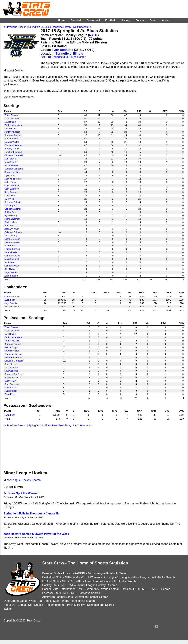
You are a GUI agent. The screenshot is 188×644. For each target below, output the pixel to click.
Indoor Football (115, 581)
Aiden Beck (10, 182)
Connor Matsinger (13, 209)
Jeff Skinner (10, 129)
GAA (142, 292)
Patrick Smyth (11, 139)
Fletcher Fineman (13, 152)
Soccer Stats (50, 589)
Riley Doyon (10, 192)
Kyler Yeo (9, 199)
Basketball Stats (52, 577)
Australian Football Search (92, 597)
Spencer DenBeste (14, 169)
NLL (74, 593)
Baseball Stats (51, 573)
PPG (165, 111)
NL (70, 573)
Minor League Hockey (92, 585)
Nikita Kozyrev (12, 119)
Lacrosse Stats (52, 593)
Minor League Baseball (102, 573)
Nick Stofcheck (12, 259)
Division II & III (131, 589)
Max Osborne (11, 165)
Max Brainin (10, 122)
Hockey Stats (51, 585)
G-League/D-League (117, 577)
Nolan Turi (10, 195)
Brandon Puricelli (13, 135)
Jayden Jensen (12, 242)
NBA (68, 577)
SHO (119, 292)
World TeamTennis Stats (44, 601)
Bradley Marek (12, 149)
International (68, 589)
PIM (139, 111)
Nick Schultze (11, 162)
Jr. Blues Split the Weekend (22, 493)
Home (62, 20)
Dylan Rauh (10, 175)
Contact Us (25, 605)
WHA (73, 585)
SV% (181, 292)
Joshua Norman (12, 219)
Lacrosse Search (89, 593)
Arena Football (94, 581)
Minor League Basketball (148, 577)
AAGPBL (80, 573)
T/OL (94, 292)
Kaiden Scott (11, 212)
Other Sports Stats (15, 601)
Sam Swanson (12, 189)
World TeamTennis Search (78, 601)
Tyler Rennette (63, 50)
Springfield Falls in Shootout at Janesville (31, 513)
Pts (125, 111)
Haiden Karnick (12, 249)
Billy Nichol (10, 269)
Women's (93, 589)
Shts (155, 292)
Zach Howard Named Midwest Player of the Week (36, 534)
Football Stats (51, 581)
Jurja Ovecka (11, 272)
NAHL (93, 35)
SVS (169, 292)
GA (130, 292)
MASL (146, 589)
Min (64, 292)
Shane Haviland (12, 172)
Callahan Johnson (13, 232)
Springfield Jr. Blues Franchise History (50, 27)
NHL (64, 585)
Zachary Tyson (12, 229)
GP (85, 111)
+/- (150, 111)
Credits (38, 605)
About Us (9, 605)
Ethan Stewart (11, 115)
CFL (72, 581)
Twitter (8, 609)
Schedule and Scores (101, 605)
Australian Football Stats (57, 597)
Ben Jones (10, 226)
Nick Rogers (11, 205)
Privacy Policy (76, 605)
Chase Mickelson (13, 145)
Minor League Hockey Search (22, 480)
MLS (82, 589)
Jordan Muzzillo (12, 132)
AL (64, 573)
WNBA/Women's (91, 577)
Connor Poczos (12, 256)
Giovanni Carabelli (14, 155)
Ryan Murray (11, 216)
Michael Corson (12, 239)
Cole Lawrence (12, 185)
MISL (156, 589)
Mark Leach (10, 262)
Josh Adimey (11, 236)
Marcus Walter (12, 142)
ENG (106, 292)
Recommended (55, 605)
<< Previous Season (15, 27)
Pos (60, 111)
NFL (65, 581)
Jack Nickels (11, 252)
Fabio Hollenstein (13, 125)
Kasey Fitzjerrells (13, 179)
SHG (181, 111)
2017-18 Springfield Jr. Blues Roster (63, 57)
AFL (80, 581)
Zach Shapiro (11, 276)
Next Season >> (82, 27)
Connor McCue (12, 266)
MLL (66, 593)
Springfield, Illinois (69, 54)
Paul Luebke (11, 222)
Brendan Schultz (13, 202)
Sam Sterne (10, 159)
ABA (76, 577)
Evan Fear (10, 246)
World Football (110, 589)
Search (124, 573)
